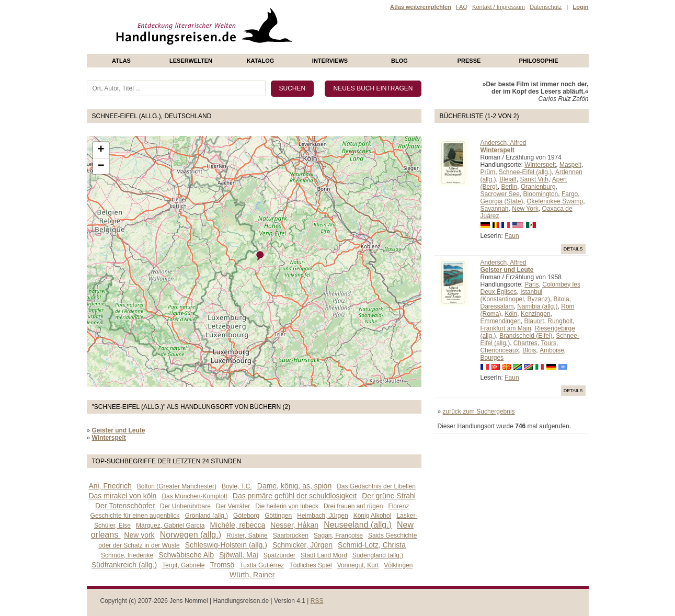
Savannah (495, 209)
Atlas (121, 61)
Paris (531, 284)
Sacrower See (500, 194)
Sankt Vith (534, 179)
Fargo (570, 194)
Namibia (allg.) (537, 306)
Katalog (261, 61)
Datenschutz (546, 7)
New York (525, 209)
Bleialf (508, 179)
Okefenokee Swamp (555, 201)
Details (573, 249)
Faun (512, 236)
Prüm (488, 172)
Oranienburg (538, 187)
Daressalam (497, 306)
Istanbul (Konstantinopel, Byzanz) (515, 295)
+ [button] (101, 150)
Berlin (510, 187)
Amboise (552, 350)
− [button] (101, 166)
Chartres (525, 343)
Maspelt (570, 165)
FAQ (462, 7)
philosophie (538, 61)
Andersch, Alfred (504, 143)
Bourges (492, 358)
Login (581, 7)
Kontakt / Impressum (499, 7)
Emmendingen (501, 321)
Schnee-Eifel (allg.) (525, 172)
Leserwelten (191, 61)
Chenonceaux (500, 350)
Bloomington (541, 194)
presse (469, 61)
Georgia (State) (502, 201)
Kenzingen (536, 314)
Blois (529, 350)
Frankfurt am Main (506, 328)
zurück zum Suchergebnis (479, 412)
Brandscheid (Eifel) (526, 336)
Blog (399, 61)
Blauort (534, 321)
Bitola (562, 299)
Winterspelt (540, 165)
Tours (549, 343)
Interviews (330, 61)
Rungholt (560, 321)
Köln (511, 314)
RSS (317, 601)
